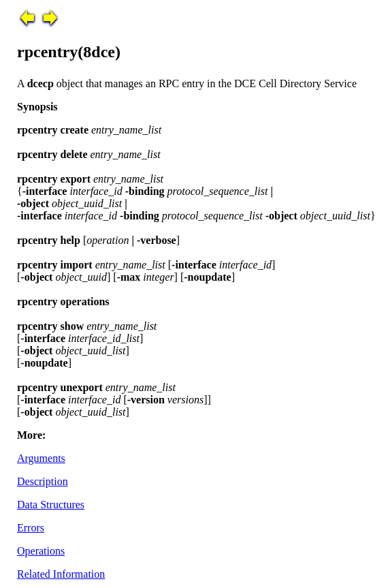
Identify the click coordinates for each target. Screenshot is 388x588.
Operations (41, 551)
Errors (31, 528)
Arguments (41, 458)
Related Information (61, 574)
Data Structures (51, 505)
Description (43, 481)
